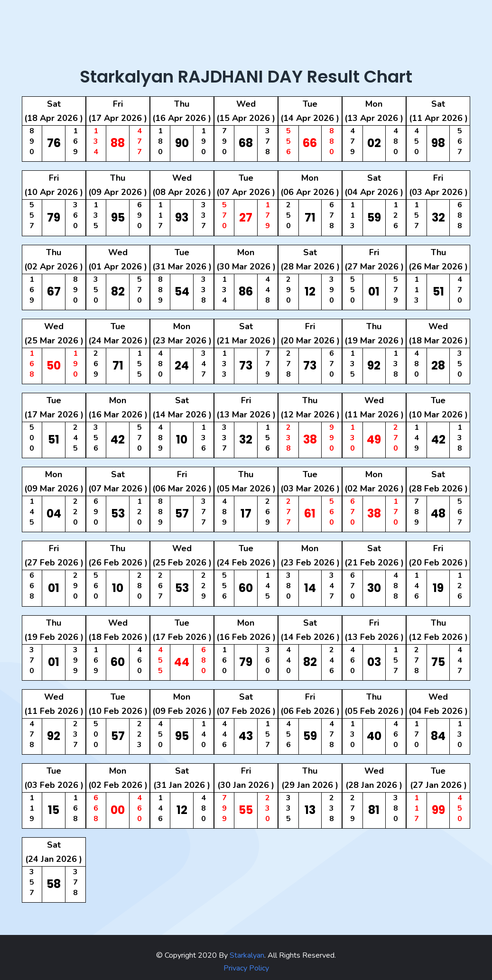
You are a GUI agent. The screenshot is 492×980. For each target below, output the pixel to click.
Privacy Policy (246, 968)
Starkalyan (246, 955)
